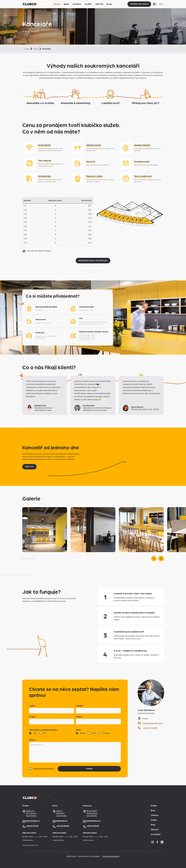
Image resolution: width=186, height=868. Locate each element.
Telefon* (79, 717)
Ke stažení (156, 834)
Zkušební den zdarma (139, 4)
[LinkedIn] (162, 842)
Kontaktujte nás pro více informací (93, 260)
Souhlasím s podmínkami (44, 768)
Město (78, 730)
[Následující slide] (161, 559)
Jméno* (32, 706)
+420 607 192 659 (30, 826)
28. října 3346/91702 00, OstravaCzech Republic (90, 813)
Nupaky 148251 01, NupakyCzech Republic (29, 813)
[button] (23, 559)
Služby (88, 4)
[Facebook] (157, 842)
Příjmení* (80, 706)
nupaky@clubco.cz (31, 821)
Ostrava (77, 4)
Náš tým (99, 4)
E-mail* (32, 717)
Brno (66, 4)
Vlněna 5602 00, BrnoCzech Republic (60, 813)
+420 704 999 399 (91, 826)
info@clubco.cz (60, 821)
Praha (57, 4)
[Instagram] (153, 842)
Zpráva (32, 740)
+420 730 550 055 (61, 826)
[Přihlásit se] (155, 4)
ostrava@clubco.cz (92, 821)
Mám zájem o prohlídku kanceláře (43, 730)
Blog (109, 4)
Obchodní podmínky (111, 856)
